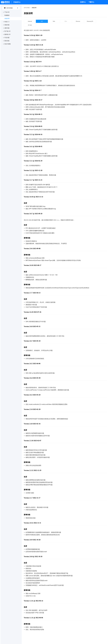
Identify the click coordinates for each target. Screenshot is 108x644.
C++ (66, 21)
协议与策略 (8, 44)
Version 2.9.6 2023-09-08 (32, 249)
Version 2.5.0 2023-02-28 (32, 409)
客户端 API (7, 31)
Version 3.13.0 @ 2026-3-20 (33, 35)
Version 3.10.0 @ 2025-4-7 (33, 71)
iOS (42, 21)
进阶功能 (7, 28)
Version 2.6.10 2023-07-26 (32, 312)
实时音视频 (8, 8)
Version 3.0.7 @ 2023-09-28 (33, 214)
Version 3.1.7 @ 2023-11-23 (33, 180)
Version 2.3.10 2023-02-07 (32, 441)
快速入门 (7, 22)
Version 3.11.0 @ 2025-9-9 (33, 62)
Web (54, 21)
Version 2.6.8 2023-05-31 (32, 326)
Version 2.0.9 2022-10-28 (32, 540)
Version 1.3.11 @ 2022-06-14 (33, 601)
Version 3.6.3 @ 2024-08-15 (33, 114)
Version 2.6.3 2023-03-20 (32, 395)
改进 (25, 203)
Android (30, 21)
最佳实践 (7, 41)
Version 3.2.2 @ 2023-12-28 (33, 170)
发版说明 (7, 19)
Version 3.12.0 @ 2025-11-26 (33, 45)
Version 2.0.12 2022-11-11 (32, 523)
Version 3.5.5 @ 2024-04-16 (33, 134)
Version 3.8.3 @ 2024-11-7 (33, 90)
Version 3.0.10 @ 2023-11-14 (33, 197)
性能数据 (7, 15)
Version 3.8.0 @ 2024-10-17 (33, 100)
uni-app (30, 25)
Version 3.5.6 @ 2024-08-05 (33, 126)
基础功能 (7, 25)
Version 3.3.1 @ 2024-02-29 (33, 161)
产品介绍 (7, 12)
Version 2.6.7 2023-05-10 (32, 341)
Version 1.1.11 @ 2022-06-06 (33, 618)
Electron (78, 21)
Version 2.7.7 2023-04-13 (32, 293)
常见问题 (7, 38)
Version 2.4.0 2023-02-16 (32, 424)
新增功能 (27, 238)
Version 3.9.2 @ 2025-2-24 (33, 81)
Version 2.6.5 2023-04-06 (32, 364)
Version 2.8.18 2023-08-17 (32, 265)
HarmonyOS (90, 21)
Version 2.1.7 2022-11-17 (32, 498)
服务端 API (7, 34)
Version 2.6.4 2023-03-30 (32, 378)
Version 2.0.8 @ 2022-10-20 (33, 557)
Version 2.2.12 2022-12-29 (32, 470)
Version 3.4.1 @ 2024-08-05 (33, 146)
